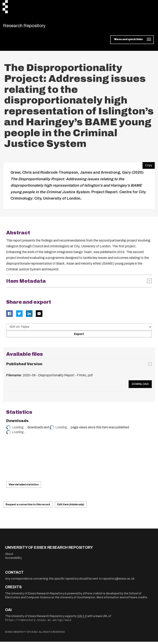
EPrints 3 (89, 596)
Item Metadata (26, 283)
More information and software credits (122, 600)
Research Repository (32, 27)
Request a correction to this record (28, 507)
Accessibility (13, 560)
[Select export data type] (79, 329)
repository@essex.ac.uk (118, 581)
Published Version (24, 366)
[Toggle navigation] (132, 42)
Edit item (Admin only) (71, 507)
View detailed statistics (24, 487)
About (9, 556)
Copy (147, 167)
